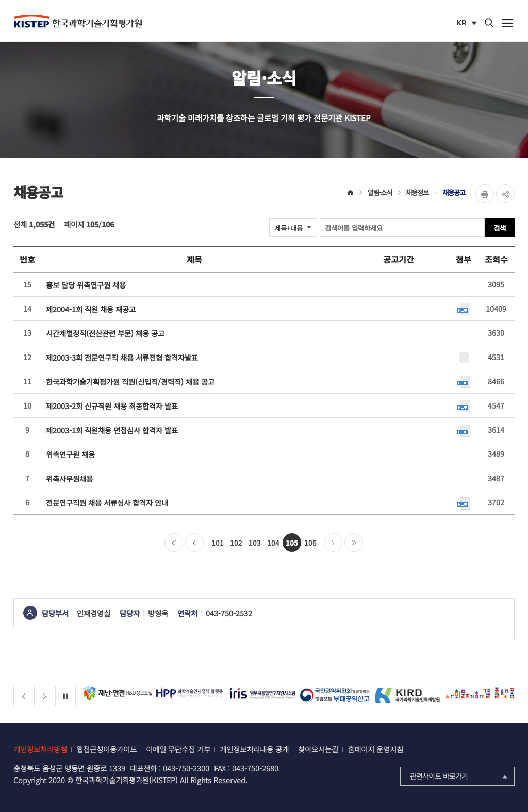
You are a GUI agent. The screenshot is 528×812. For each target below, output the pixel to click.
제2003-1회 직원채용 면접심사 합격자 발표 (112, 430)
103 (255, 543)
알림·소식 (380, 192)
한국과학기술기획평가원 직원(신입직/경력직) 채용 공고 (130, 382)
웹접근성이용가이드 (106, 749)
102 (236, 543)
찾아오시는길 (318, 749)
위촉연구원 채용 (70, 454)
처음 (174, 543)
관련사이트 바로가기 (460, 776)
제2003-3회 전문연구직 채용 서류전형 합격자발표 (122, 357)
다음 (333, 543)
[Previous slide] (24, 696)
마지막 (354, 543)
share (505, 194)
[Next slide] (45, 696)
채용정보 (417, 192)
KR (467, 24)
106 (310, 543)
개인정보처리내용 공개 (254, 749)
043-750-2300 (186, 768)
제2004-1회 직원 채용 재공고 (91, 309)
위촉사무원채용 (69, 478)
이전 (194, 543)
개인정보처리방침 (40, 749)
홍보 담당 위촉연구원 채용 (86, 285)
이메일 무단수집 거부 (178, 749)
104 (273, 543)
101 (218, 543)
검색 (500, 228)
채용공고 (454, 192)
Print (485, 194)
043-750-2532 (229, 613)
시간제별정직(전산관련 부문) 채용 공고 (105, 333)
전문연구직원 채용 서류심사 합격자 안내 (107, 503)
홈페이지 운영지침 (375, 749)
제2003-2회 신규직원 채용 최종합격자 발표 (112, 406)
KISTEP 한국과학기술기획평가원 (78, 21)
